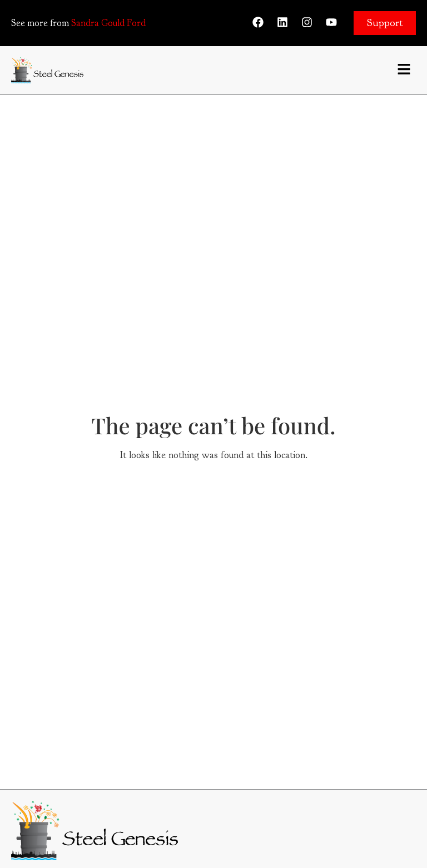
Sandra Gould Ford (108, 23)
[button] (404, 71)
